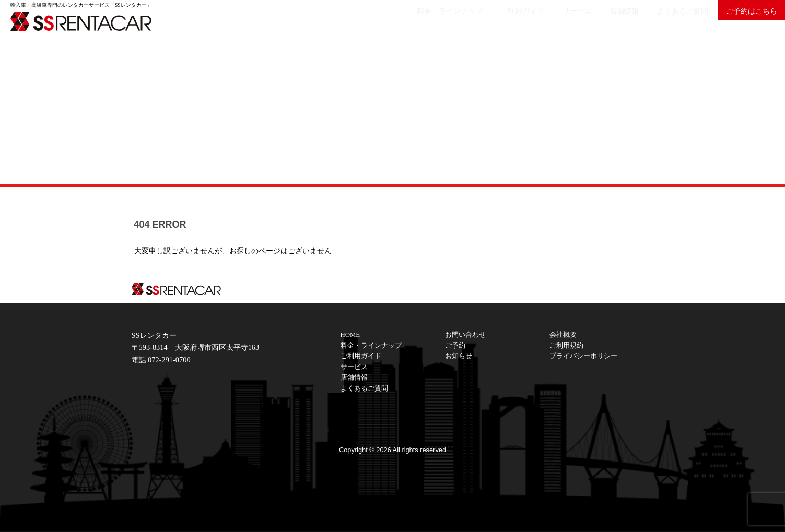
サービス (541, 19)
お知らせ (459, 356)
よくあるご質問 (667, 19)
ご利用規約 (566, 346)
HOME (350, 335)
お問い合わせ (465, 335)
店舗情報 (598, 19)
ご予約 (455, 346)
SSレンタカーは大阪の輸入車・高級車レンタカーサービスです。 (89, 21)
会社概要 (563, 335)
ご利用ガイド (475, 19)
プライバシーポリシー (583, 356)
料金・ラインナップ (392, 19)
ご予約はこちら (746, 19)
